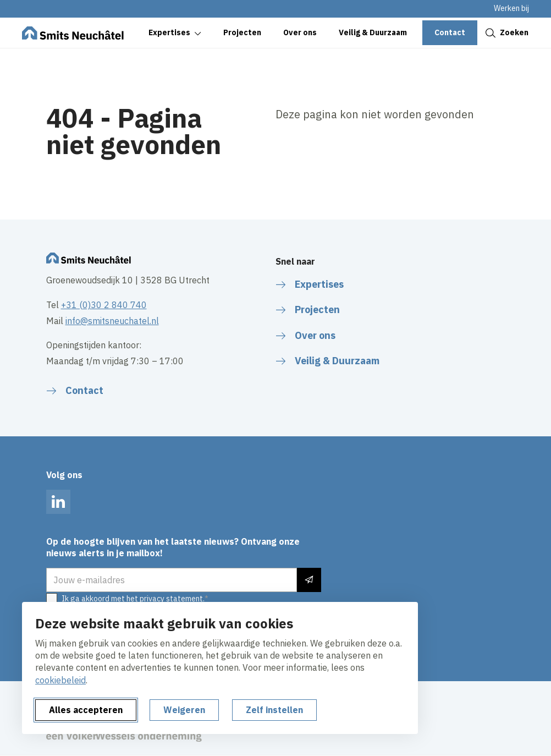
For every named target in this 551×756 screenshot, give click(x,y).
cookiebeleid (60, 680)
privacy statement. (172, 599)
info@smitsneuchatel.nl (112, 321)
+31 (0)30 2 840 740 (104, 305)
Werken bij (511, 8)
